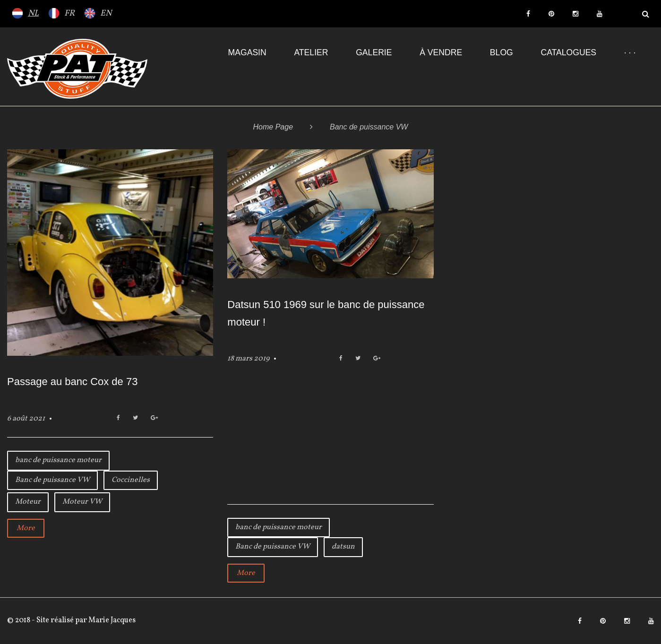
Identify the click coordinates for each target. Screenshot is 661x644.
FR (69, 13)
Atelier (311, 52)
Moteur (28, 502)
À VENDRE (441, 52)
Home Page (273, 127)
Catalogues (568, 52)
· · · (630, 52)
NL (33, 13)
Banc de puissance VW (52, 480)
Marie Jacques (111, 620)
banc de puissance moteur (58, 460)
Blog (502, 52)
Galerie (374, 52)
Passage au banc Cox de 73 (72, 382)
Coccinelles (131, 480)
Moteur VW (82, 502)
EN (106, 13)
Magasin (247, 52)
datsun (343, 547)
